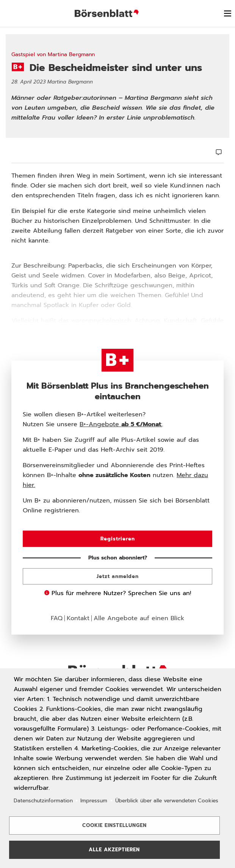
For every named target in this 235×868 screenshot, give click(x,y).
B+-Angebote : (121, 424)
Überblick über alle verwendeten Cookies (167, 800)
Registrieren (118, 539)
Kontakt (78, 618)
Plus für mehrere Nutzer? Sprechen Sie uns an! (118, 593)
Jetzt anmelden (118, 576)
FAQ (57, 618)
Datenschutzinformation (43, 800)
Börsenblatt (108, 13)
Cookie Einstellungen (114, 825)
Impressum (94, 800)
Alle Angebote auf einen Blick (139, 618)
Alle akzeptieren (114, 850)
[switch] (227, 13)
